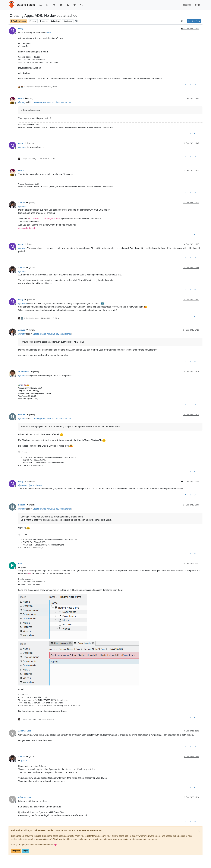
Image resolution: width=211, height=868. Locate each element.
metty (21, 29)
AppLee (22, 203)
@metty (29, 98)
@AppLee (30, 244)
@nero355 (30, 482)
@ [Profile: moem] (22, 147)
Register (16, 851)
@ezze (30, 757)
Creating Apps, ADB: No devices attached (52, 102)
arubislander (24, 372)
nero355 (22, 415)
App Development (18, 21)
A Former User (25, 731)
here (49, 33)
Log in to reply (194, 21)
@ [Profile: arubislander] (36, 485)
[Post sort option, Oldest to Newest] (182, 21)
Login (26, 851)
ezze (20, 563)
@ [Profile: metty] (22, 102)
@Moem (29, 143)
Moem (21, 98)
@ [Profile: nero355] (23, 485)
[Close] (199, 831)
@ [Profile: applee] (22, 248)
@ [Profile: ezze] (24, 761)
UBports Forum (26, 5)
